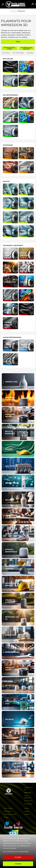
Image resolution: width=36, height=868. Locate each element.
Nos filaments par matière (9, 48)
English (27, 811)
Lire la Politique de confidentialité (16, 852)
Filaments (21, 11)
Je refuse (18, 857)
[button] (2, 4)
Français (27, 814)
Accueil (13, 11)
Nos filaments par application (27, 48)
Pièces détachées (28, 797)
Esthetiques (31, 53)
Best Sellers (6, 53)
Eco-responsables (18, 53)
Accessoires (28, 801)
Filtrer (18, 42)
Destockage (28, 804)
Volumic (27, 808)
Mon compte (8, 808)
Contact (6, 817)
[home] (17, 4)
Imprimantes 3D (29, 789)
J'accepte (18, 864)
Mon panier (8, 811)
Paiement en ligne (10, 814)
